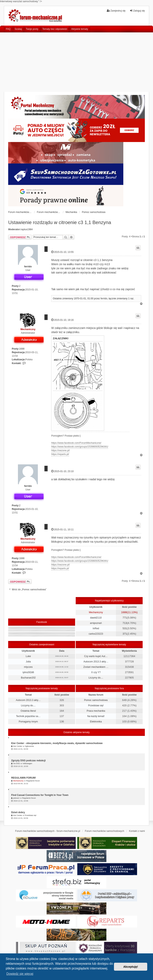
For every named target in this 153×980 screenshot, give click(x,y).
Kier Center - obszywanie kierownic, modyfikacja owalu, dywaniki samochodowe (57, 743)
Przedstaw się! (96, 706)
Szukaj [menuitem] (18, 29)
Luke (28, 656)
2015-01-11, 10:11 (62, 529)
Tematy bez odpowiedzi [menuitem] (55, 29)
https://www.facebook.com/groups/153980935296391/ (80, 447)
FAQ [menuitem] (8, 29)
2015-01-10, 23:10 (62, 471)
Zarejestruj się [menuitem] (116, 11)
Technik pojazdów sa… (28, 716)
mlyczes (28, 667)
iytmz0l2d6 (28, 672)
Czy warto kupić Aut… (96, 656)
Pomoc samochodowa (96, 700)
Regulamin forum (33, 781)
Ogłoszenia (29, 746)
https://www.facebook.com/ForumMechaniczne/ (76, 443)
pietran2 (16, 798)
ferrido (28, 267)
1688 (22, 349)
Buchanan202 (28, 678)
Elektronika (96, 722)
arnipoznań (96, 623)
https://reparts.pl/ (60, 454)
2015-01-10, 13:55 (62, 252)
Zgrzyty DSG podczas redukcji (28, 761)
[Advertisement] (76, 62)
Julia (28, 662)
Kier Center (18, 746)
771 (125, 618)
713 (125, 623)
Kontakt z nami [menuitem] (137, 831)
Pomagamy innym (28, 722)
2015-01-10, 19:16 (62, 320)
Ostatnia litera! (28, 711)
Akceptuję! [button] (131, 967)
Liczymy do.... (96, 678)
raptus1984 (27, 229)
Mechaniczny (28, 329)
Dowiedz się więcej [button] (20, 974)
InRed (96, 628)
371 (125, 634)
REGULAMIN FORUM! (24, 778)
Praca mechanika (96, 711)
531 (125, 628)
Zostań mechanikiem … (96, 667)
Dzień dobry (18, 812)
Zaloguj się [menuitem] (137, 11)
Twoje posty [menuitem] (32, 29)
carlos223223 (96, 634)
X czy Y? (96, 672)
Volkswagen (27, 764)
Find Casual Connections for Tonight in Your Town (40, 795)
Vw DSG (17, 764)
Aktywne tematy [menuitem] (80, 29)
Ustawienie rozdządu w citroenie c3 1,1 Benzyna (60, 222)
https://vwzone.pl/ (60, 450)
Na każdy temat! (96, 716)
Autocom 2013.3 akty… (96, 662)
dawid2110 (96, 618)
